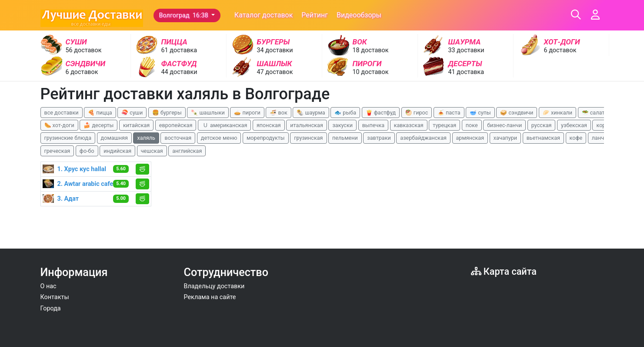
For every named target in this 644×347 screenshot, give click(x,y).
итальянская (307, 125)
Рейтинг (315, 15)
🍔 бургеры (167, 113)
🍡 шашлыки (208, 113)
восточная (178, 138)
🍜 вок (278, 113)
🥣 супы (480, 113)
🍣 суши (132, 113)
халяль (146, 138)
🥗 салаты (595, 113)
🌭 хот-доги (59, 125)
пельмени (345, 138)
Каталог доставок (264, 15)
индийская (117, 151)
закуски (342, 125)
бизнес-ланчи (504, 125)
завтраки (379, 138)
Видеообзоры (359, 15)
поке (472, 125)
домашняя (114, 138)
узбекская (574, 125)
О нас (48, 286)
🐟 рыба (345, 113)
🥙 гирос (417, 113)
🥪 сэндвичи (517, 113)
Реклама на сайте (210, 297)
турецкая (444, 125)
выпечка (373, 125)
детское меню (219, 138)
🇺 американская (224, 125)
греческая (57, 151)
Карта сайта (504, 271)
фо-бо (87, 151)
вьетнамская (543, 138)
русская (542, 125)
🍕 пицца (100, 113)
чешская (152, 151)
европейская (176, 125)
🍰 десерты (98, 125)
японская (269, 125)
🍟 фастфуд (381, 113)
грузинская (308, 138)
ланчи (600, 138)
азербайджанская (423, 138)
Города (51, 308)
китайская (136, 125)
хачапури (505, 138)
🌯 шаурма (311, 113)
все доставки (62, 113)
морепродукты (266, 138)
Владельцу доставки (214, 286)
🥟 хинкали (557, 113)
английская (187, 151)
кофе (576, 138)
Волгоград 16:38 (185, 15)
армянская (470, 138)
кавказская (409, 125)
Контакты (55, 297)
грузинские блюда (68, 138)
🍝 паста (449, 113)
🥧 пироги (247, 113)
